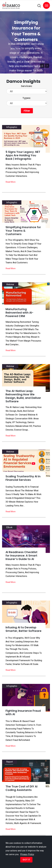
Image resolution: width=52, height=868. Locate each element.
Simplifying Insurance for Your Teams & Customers (26, 31)
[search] (39, 6)
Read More (11, 182)
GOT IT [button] (26, 860)
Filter (27, 111)
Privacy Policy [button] (27, 854)
